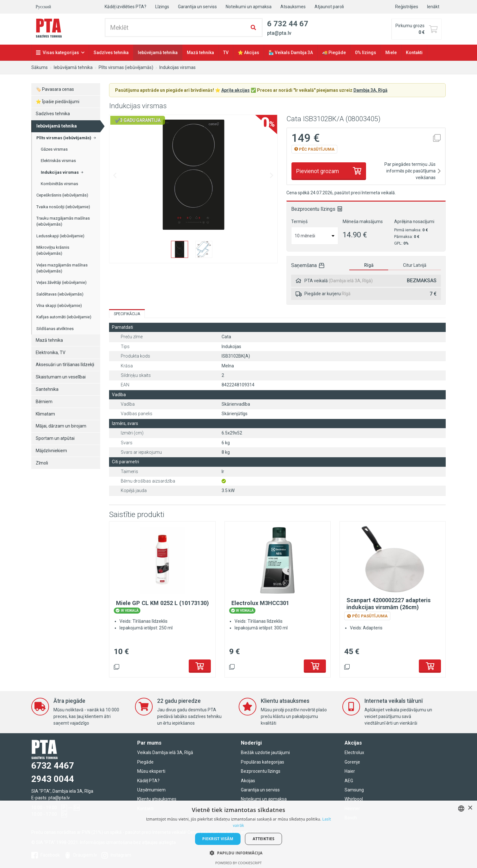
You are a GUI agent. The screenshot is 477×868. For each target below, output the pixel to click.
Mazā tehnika (200, 53)
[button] (238, 853)
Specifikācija (127, 314)
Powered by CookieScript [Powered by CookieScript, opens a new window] (238, 863)
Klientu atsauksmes (157, 799)
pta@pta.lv (59, 798)
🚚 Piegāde (334, 53)
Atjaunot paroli (329, 7)
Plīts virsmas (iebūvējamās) (126, 67)
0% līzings (366, 53)
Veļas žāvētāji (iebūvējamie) (61, 282)
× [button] (470, 808)
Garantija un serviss (197, 7)
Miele (391, 53)
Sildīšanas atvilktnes (55, 329)
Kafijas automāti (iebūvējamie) (64, 317)
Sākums (40, 67)
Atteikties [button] (263, 839)
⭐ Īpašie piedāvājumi (58, 102)
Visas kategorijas (61, 53)
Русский (43, 7)
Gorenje (352, 762)
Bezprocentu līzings (261, 771)
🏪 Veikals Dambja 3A (291, 53)
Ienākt (433, 7)
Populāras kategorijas (263, 762)
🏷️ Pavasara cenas (55, 89)
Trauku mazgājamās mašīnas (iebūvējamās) (63, 221)
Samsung (354, 790)
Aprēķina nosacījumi (414, 222)
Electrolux (354, 752)
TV (226, 53)
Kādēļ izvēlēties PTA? (125, 7)
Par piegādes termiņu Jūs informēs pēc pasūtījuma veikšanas (410, 171)
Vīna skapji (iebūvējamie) (59, 306)
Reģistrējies (407, 7)
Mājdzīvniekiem (51, 451)
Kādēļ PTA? (148, 781)
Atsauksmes (293, 7)
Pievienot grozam (318, 171)
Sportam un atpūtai (55, 438)
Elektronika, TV (51, 353)
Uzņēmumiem (151, 790)
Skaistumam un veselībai (61, 377)
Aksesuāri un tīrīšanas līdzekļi (65, 365)
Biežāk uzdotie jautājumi (265, 752)
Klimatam (45, 414)
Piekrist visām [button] (218, 839)
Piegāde (145, 762)
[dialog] (238, 834)
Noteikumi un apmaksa (249, 7)
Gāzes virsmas (54, 149)
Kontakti (414, 53)
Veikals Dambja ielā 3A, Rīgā (165, 752)
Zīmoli (42, 463)
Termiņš (299, 222)
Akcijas (248, 781)
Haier (350, 771)
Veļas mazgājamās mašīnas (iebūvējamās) (62, 268)
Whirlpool (354, 799)
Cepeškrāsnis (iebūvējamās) (62, 195)
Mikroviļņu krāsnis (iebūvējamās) (53, 250)
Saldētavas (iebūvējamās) (60, 294)
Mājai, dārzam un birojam (61, 426)
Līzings (162, 7)
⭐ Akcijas (248, 53)
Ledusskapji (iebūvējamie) (60, 236)
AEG (349, 781)
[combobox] (461, 809)
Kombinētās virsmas (59, 184)
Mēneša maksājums (363, 222)
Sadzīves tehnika (111, 53)
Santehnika (47, 389)
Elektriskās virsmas (58, 161)
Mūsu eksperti (151, 771)
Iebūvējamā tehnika (158, 53)
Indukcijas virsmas (177, 67)
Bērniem (44, 402)
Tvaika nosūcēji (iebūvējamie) (63, 207)
